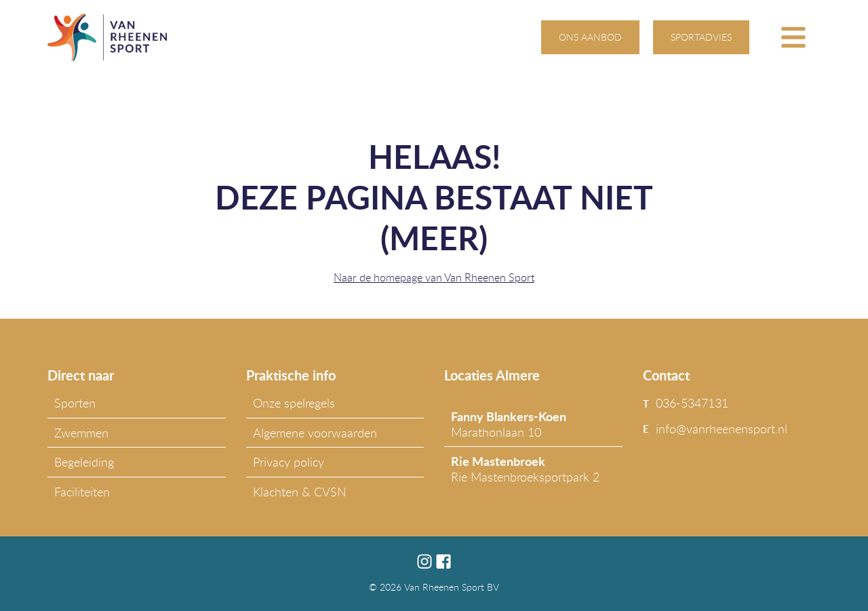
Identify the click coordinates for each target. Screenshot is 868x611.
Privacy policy (289, 462)
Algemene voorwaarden (315, 433)
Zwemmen (81, 433)
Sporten (75, 403)
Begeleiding (84, 462)
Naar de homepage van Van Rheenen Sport (434, 277)
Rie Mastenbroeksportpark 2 (525, 469)
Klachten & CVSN (300, 492)
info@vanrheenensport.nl (722, 429)
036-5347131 (692, 403)
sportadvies (701, 37)
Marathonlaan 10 (509, 424)
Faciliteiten (82, 492)
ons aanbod (590, 37)
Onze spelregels (294, 403)
